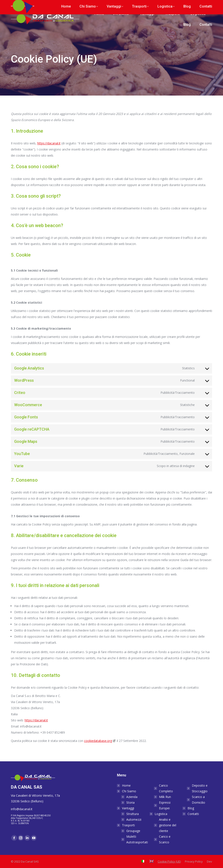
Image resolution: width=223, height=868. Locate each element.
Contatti (193, 814)
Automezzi (134, 819)
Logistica (159, 814)
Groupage (133, 831)
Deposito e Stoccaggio (200, 788)
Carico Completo (166, 788)
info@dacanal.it (55, 4)
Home (126, 785)
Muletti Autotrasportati (137, 839)
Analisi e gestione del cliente (168, 825)
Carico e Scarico (165, 839)
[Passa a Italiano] (199, 4)
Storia (130, 802)
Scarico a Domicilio (199, 800)
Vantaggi (126, 808)
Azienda (132, 797)
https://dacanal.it (49, 143)
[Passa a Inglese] (208, 4)
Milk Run (165, 797)
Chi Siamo (127, 791)
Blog (191, 808)
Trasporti (126, 825)
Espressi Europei (165, 805)
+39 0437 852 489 (24, 4)
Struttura (133, 814)
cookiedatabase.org (98, 741)
